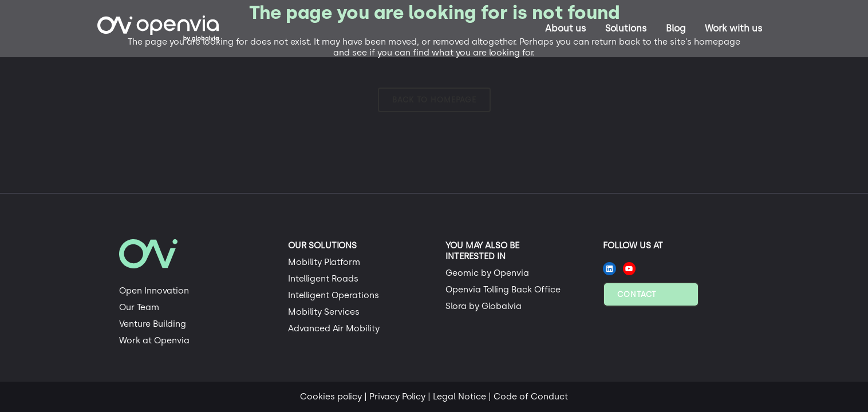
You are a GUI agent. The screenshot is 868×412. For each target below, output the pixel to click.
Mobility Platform (324, 262)
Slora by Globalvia (484, 306)
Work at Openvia (154, 340)
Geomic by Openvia (487, 273)
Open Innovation (154, 291)
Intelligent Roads (323, 279)
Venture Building (153, 324)
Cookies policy (331, 397)
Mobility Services (324, 312)
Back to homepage (434, 100)
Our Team (139, 307)
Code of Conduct (531, 397)
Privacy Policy (397, 397)
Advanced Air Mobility (334, 328)
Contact (637, 294)
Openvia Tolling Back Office (503, 290)
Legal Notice (459, 397)
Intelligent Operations (334, 295)
